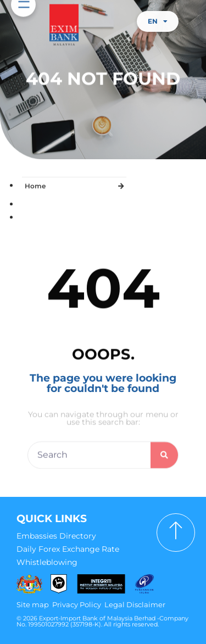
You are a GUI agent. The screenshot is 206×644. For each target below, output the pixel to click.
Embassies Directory (56, 536)
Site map (33, 604)
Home (35, 184)
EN (158, 21)
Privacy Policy (77, 604)
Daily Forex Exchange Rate (68, 549)
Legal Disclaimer (135, 604)
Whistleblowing (47, 562)
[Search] (164, 461)
